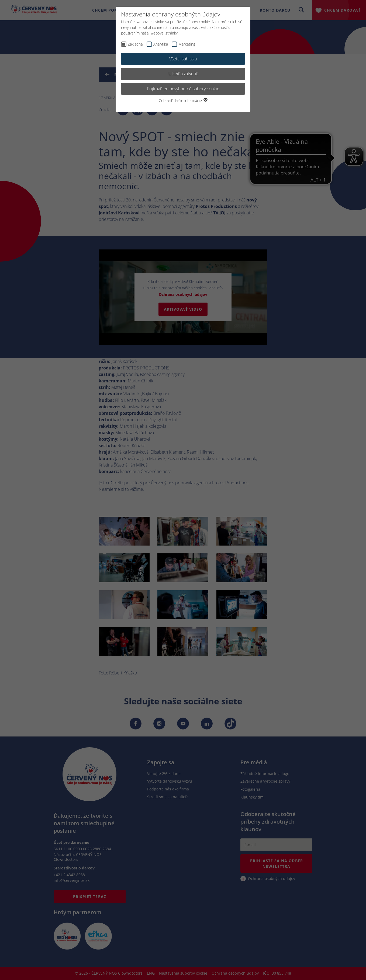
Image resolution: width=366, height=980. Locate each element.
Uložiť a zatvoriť (183, 74)
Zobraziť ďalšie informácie (183, 100)
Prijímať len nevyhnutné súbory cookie (183, 89)
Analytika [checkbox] (161, 44)
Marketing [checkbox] (187, 44)
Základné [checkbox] (135, 44)
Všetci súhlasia (183, 59)
